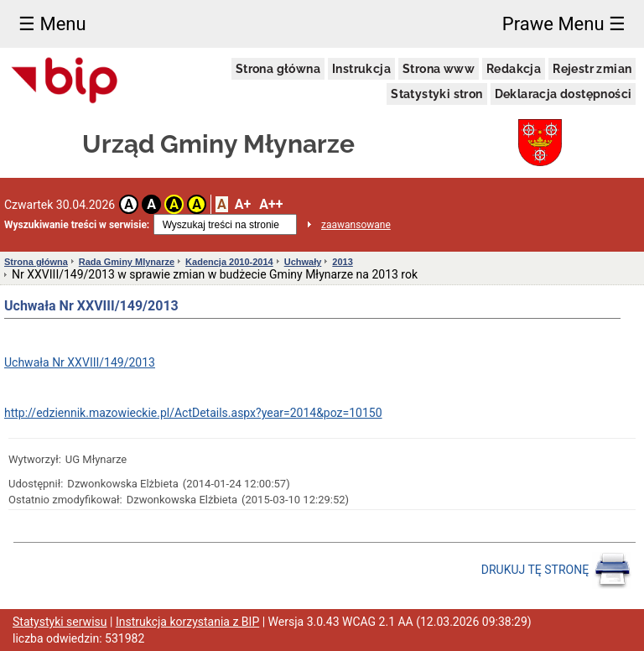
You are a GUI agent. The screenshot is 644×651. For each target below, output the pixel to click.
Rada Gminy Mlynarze (127, 262)
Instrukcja (361, 69)
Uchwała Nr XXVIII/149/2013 (80, 362)
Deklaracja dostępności (563, 94)
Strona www (439, 69)
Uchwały (303, 262)
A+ (243, 204)
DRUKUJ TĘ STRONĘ (556, 570)
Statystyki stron (436, 94)
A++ (271, 204)
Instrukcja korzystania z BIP (187, 622)
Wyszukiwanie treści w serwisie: (77, 225)
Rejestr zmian (592, 69)
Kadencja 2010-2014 (229, 262)
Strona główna (278, 69)
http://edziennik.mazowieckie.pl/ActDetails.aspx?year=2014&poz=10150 (193, 413)
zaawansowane (356, 225)
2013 (342, 262)
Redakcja (514, 69)
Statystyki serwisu (60, 622)
